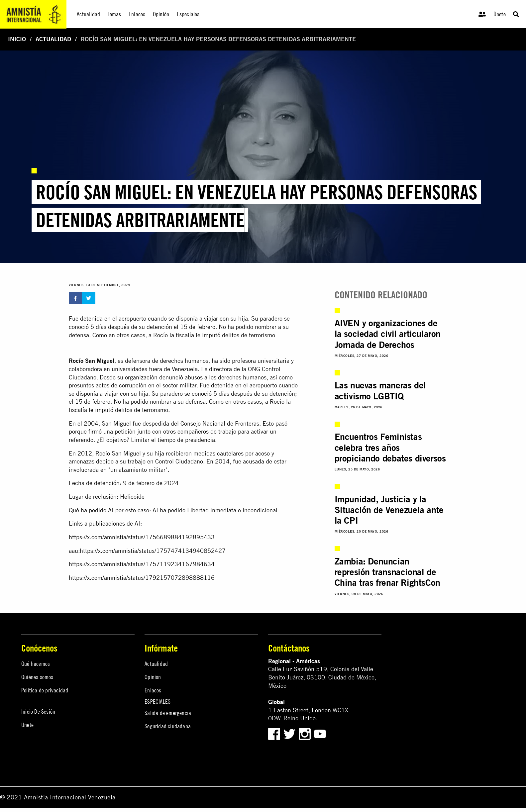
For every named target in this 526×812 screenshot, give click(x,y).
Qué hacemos (36, 664)
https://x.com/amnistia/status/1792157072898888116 (142, 578)
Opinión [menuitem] (161, 14)
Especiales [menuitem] (188, 14)
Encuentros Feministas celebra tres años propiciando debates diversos (390, 447)
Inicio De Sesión (38, 711)
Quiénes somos (37, 677)
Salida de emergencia (168, 713)
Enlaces (153, 690)
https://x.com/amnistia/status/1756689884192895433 (142, 537)
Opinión (153, 677)
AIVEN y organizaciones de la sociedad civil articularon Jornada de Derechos (388, 334)
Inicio (17, 39)
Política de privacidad (45, 690)
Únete (500, 14)
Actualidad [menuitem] (88, 14)
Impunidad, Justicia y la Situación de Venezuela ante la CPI (389, 510)
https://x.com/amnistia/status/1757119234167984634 (142, 564)
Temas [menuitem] (114, 14)
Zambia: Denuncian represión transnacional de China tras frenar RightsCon (387, 572)
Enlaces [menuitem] (137, 14)
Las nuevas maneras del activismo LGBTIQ (380, 390)
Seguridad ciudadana (168, 726)
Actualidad (53, 39)
